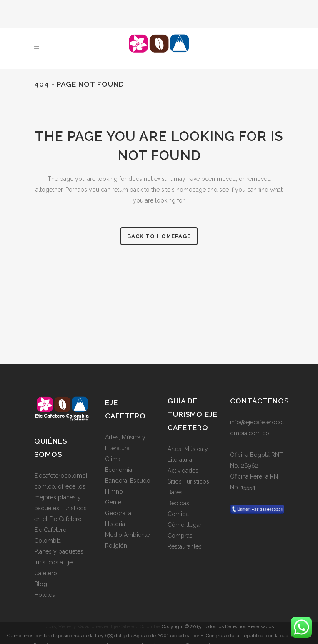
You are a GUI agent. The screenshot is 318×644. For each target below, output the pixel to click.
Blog (41, 584)
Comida (178, 514)
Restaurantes (185, 546)
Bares (175, 492)
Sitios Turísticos (188, 481)
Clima (113, 459)
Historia (115, 524)
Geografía (118, 513)
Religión (116, 545)
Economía (119, 469)
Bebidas (178, 503)
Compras (180, 535)
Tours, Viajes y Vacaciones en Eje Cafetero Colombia (102, 626)
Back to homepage (159, 236)
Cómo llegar (185, 524)
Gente (113, 502)
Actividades (183, 470)
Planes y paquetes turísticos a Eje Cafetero (59, 562)
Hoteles (45, 594)
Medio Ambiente (127, 534)
